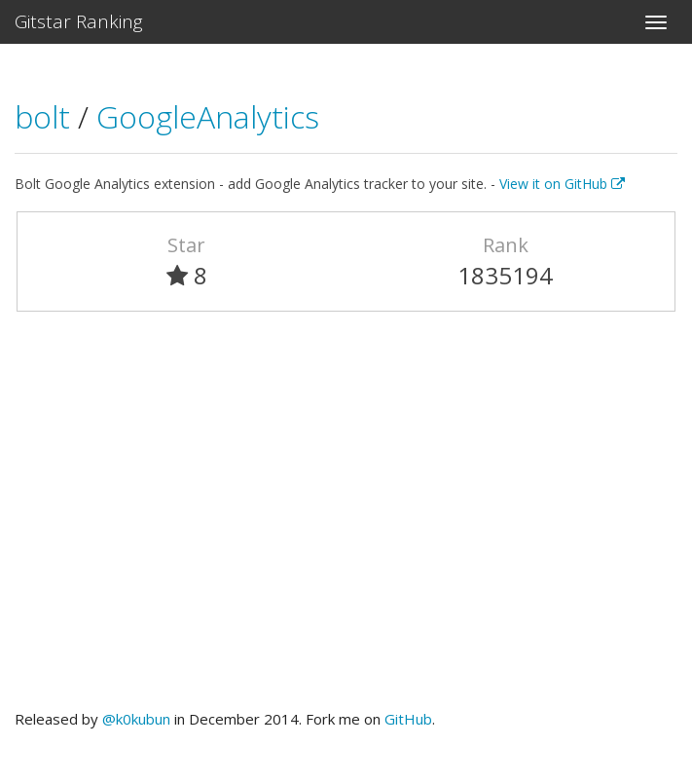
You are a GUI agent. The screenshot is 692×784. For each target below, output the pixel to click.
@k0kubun (136, 719)
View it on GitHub (562, 184)
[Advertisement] (346, 519)
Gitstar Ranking (79, 21)
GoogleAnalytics (208, 116)
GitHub (408, 719)
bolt (46, 116)
